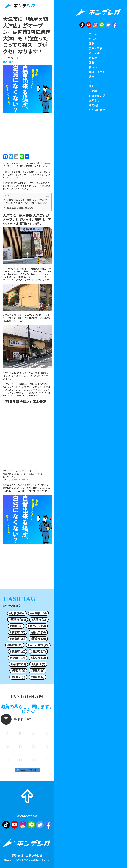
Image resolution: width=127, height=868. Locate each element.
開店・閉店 (8, 62)
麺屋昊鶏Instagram (19, 479)
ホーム (93, 34)
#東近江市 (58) (37, 626)
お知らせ (94, 100)
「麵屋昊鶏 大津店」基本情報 (20, 208)
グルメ (93, 39)
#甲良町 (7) (18, 671)
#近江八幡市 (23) (38, 645)
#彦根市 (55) (18, 632)
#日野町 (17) (38, 651)
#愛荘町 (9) (38, 664)
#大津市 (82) (39, 620)
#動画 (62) (16, 626)
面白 (91, 62)
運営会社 (18, 856)
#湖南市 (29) (38, 639)
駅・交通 (94, 53)
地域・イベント (98, 72)
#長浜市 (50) (38, 632)
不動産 (93, 91)
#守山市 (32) (18, 639)
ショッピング (97, 96)
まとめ (93, 58)
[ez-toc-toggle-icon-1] (46, 196)
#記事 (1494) (17, 613)
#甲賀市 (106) (38, 613)
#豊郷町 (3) (18, 677)
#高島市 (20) (18, 651)
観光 (91, 77)
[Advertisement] (27, 133)
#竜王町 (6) (37, 671)
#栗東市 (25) (15, 645)
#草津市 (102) (18, 620)
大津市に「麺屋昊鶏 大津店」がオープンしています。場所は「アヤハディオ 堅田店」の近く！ (27, 203)
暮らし (93, 67)
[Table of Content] (47, 196)
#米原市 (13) (38, 658)
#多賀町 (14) (18, 658)
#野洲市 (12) (18, 664)
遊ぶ (91, 43)
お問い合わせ (34, 856)
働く (91, 86)
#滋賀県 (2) (37, 677)
